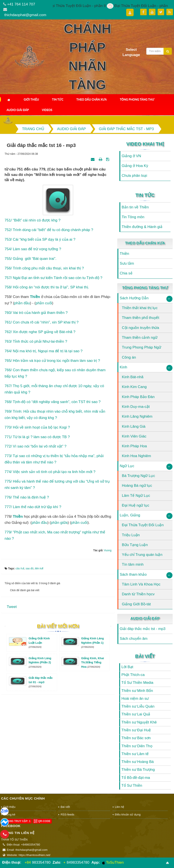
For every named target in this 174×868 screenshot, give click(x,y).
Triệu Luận (131, 535)
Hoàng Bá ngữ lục (137, 486)
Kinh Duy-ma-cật (136, 407)
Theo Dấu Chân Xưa (92, 99)
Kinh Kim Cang (134, 387)
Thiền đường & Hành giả (142, 227)
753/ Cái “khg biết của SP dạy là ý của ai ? (40, 239)
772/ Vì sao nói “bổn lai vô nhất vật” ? (35, 446)
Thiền (18, 517)
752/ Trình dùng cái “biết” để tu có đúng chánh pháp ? (49, 230)
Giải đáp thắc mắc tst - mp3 (143, 629)
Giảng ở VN (131, 156)
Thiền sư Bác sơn (136, 738)
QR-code (42, 821)
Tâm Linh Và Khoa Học (141, 584)
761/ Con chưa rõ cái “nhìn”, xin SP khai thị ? (42, 322)
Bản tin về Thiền (135, 207)
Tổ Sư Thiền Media (137, 683)
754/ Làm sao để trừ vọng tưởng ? (33, 249)
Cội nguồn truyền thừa (140, 328)
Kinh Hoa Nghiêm (136, 456)
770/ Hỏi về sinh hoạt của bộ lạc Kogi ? (37, 427)
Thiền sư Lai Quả (136, 714)
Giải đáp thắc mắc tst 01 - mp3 (41, 682)
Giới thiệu (31, 99)
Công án (129, 357)
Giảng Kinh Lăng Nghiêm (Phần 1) (93, 642)
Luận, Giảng (130, 515)
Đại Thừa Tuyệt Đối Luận (143, 525)
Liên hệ (119, 807)
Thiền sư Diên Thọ (137, 746)
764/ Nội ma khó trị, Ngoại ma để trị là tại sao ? (44, 351)
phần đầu (22, 303)
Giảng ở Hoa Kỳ (135, 166)
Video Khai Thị (145, 144)
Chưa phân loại (134, 176)
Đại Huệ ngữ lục (135, 505)
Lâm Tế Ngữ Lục (136, 496)
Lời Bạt (127, 667)
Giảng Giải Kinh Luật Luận (39, 642)
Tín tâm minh (133, 564)
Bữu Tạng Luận (135, 545)
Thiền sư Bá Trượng (138, 770)
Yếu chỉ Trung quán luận (142, 555)
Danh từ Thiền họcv (138, 594)
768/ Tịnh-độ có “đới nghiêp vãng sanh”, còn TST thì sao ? (53, 402)
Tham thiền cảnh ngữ (140, 338)
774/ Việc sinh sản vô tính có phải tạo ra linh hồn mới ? (50, 472)
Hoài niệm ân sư (135, 699)
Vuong (108, 550)
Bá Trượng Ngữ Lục (138, 476)
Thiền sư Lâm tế (135, 754)
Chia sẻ (126, 273)
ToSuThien (113, 863)
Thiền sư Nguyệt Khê (139, 722)
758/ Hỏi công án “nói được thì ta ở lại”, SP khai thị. (47, 287)
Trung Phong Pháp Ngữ (141, 347)
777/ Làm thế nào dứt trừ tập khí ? (33, 507)
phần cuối (44, 303)
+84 (28, 862)
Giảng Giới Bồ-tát (136, 604)
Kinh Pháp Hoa (134, 446)
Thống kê (9, 814)
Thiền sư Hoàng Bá (138, 762)
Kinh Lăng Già (134, 426)
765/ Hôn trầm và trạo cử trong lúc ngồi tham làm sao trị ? (52, 361)
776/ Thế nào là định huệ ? (27, 497)
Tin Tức (58, 99)
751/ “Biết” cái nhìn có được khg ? (33, 220)
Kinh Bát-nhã (133, 377)
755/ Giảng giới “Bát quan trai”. (30, 259)
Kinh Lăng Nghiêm (137, 416)
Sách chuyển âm (134, 639)
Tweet (12, 607)
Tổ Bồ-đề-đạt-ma (136, 778)
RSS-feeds (67, 814)
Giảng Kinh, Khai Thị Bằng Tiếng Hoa (93, 662)
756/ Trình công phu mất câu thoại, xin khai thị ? (44, 268)
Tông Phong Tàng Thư (137, 99)
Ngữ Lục (127, 466)
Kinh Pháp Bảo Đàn (138, 397)
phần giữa (59, 523)
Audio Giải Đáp (18, 110)
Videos (47, 110)
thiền (35, 297)
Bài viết (145, 656)
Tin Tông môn (133, 217)
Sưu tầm (127, 263)
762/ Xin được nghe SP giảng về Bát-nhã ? (40, 332)
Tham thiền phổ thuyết (140, 318)
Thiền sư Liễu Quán (138, 706)
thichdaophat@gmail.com (25, 15)
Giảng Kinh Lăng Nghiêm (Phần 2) (40, 662)
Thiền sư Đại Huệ (136, 730)
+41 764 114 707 (21, 4)
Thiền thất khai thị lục (140, 308)
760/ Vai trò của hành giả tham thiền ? (36, 313)
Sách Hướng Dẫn (134, 298)
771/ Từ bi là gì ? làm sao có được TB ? (37, 437)
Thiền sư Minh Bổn (137, 691)
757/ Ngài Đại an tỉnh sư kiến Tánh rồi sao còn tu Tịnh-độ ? (53, 278)
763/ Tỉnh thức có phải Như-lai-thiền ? (36, 341)
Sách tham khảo (133, 574)
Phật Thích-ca (133, 675)
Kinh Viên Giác (134, 436)
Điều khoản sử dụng (128, 814)
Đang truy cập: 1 (16, 821)
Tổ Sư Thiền (132, 785)
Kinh (123, 367)
